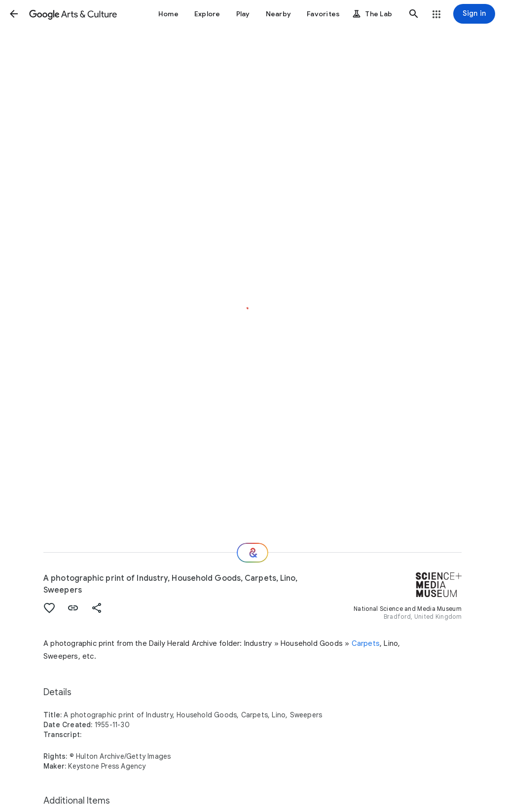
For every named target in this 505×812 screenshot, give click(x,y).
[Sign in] (474, 14)
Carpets (366, 643)
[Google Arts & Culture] (73, 14)
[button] (14, 14)
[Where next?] (252, 553)
